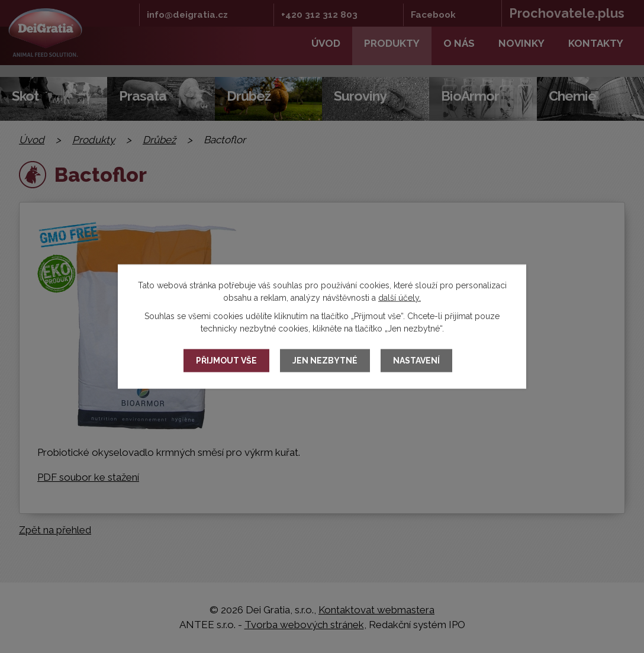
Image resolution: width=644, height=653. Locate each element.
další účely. (400, 297)
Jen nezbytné (325, 361)
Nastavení (416, 361)
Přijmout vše (226, 361)
